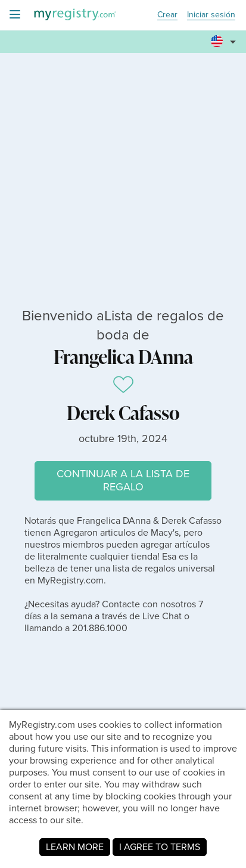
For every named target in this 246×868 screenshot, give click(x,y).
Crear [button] (167, 15)
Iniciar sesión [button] (211, 15)
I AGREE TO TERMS (160, 847)
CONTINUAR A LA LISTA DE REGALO (123, 480)
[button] (225, 42)
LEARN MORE (75, 847)
